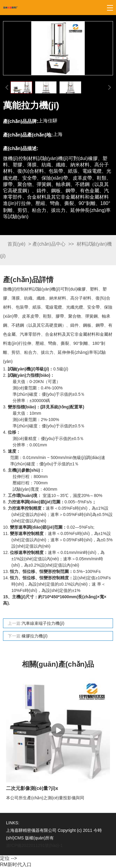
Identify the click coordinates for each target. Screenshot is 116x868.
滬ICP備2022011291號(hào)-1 (34, 845)
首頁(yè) (17, 244)
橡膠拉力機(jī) (35, 636)
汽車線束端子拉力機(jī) (43, 623)
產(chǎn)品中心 (49, 244)
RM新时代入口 (16, 865)
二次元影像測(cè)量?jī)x (32, 788)
